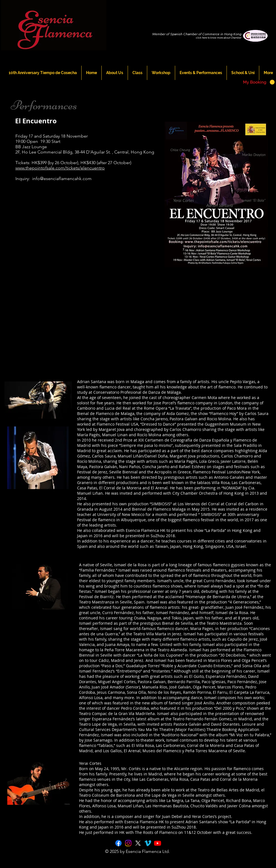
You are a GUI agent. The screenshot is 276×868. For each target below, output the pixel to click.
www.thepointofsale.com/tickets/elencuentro (60, 168)
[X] (138, 843)
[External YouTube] (79, 236)
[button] (259, 82)
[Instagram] (128, 843)
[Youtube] (158, 843)
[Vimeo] (148, 843)
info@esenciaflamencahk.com (62, 179)
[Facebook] (118, 843)
